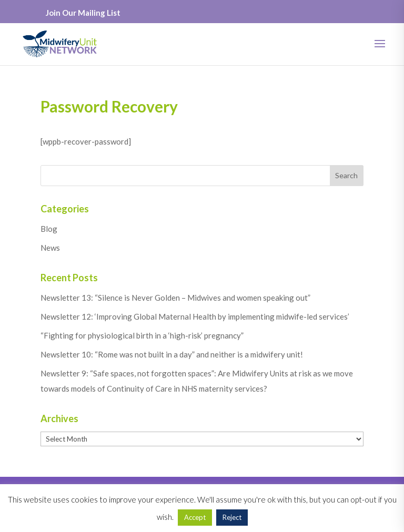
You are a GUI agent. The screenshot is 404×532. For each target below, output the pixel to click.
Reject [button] (232, 517)
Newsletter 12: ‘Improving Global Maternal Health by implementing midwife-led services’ (195, 316)
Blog (49, 229)
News (50, 248)
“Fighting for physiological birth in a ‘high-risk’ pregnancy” (142, 335)
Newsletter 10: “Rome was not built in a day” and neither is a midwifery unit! (172, 354)
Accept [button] (195, 517)
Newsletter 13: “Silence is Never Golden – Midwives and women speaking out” (175, 298)
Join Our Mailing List (83, 13)
